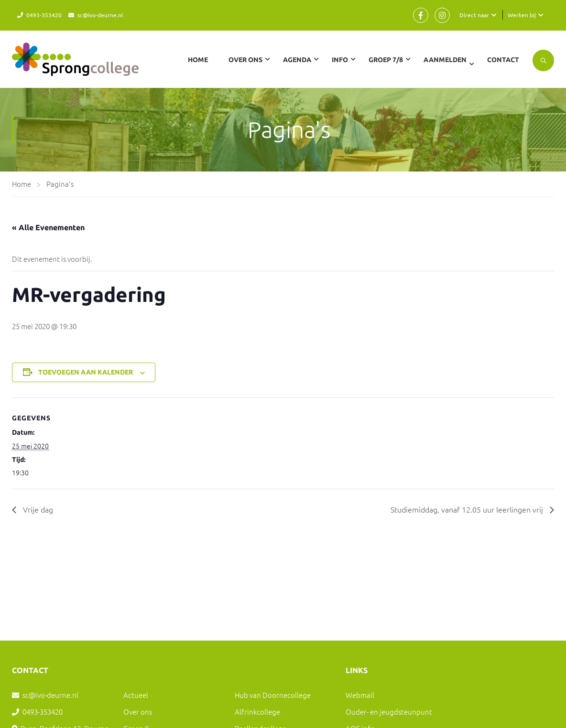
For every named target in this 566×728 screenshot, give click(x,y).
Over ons (138, 712)
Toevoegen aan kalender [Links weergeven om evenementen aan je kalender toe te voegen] (86, 372)
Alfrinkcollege (257, 712)
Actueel (136, 695)
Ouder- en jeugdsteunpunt (389, 712)
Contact (503, 60)
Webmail (360, 695)
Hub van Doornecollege (273, 695)
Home (198, 60)
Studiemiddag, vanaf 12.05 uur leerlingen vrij (468, 509)
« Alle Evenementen (48, 227)
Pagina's (60, 184)
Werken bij (522, 15)
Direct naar (474, 15)
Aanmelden (445, 60)
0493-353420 (44, 15)
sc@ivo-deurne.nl (100, 15)
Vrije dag (37, 509)
